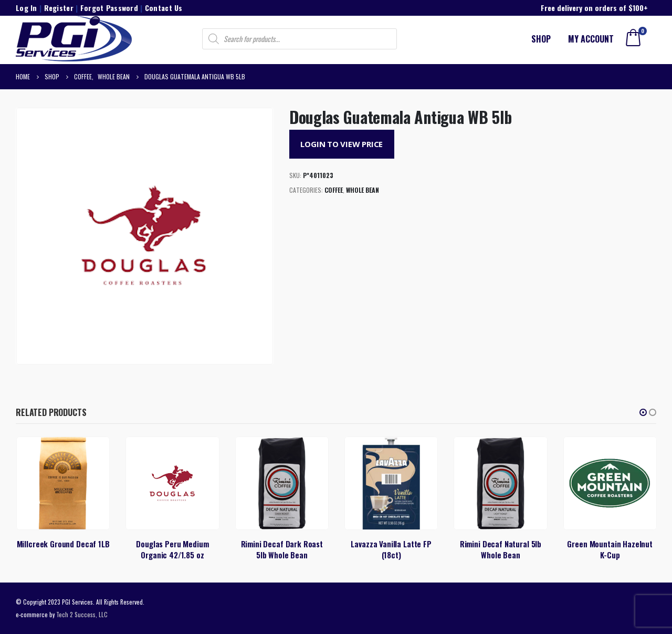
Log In (27, 8)
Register (59, 8)
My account (591, 39)
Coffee (334, 190)
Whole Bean (363, 190)
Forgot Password (109, 8)
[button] (643, 412)
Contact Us (164, 8)
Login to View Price (342, 144)
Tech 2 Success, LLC (82, 614)
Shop (541, 39)
